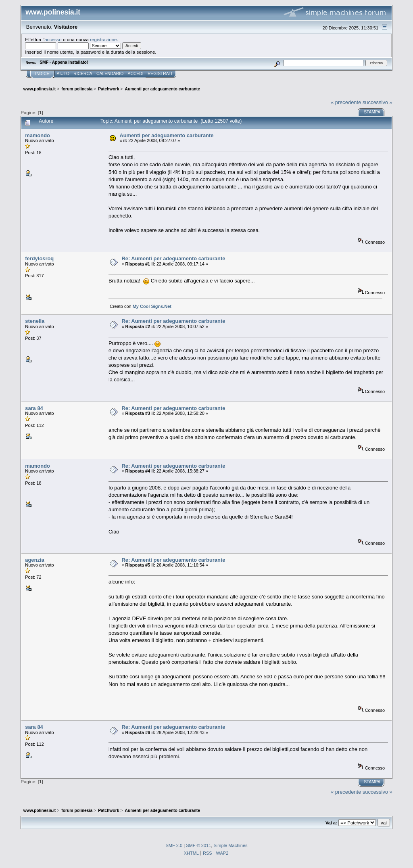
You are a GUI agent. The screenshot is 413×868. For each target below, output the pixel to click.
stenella (35, 321)
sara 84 (34, 408)
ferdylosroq (39, 258)
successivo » (378, 102)
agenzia (34, 560)
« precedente (346, 102)
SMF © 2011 (198, 845)
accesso (53, 39)
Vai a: (331, 823)
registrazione (103, 39)
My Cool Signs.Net (152, 306)
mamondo (38, 135)
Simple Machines (230, 845)
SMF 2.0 (174, 845)
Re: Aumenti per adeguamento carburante (173, 258)
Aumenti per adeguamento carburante (166, 135)
